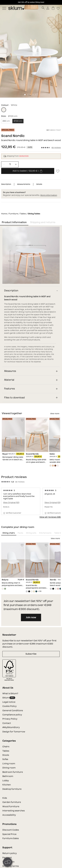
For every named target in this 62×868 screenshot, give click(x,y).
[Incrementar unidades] (16, 164)
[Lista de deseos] (58, 8)
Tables (23, 214)
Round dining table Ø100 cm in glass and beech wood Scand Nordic (36, 462)
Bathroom (8, 776)
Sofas (5, 759)
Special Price (9, 834)
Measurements (24, 184)
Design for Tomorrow (14, 732)
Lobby (6, 781)
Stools (6, 755)
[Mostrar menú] (4, 8)
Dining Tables (34, 214)
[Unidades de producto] (10, 164)
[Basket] (53, 8)
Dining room (9, 768)
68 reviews (56, 148)
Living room (9, 764)
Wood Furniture (11, 806)
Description (6, 184)
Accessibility (9, 815)
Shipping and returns (43, 222)
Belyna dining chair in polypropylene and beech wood (13, 585)
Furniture (14, 214)
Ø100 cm (18, 121)
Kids (5, 798)
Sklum (9, 698)
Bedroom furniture (13, 772)
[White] (4, 110)
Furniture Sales (11, 838)
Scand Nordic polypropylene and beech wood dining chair (37, 588)
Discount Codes (11, 830)
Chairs (6, 747)
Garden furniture (12, 802)
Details (39, 184)
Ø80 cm (6, 121)
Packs (20, 533)
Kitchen (7, 785)
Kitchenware (45, 533)
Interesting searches (14, 811)
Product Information (14, 222)
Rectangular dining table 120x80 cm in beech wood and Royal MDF (13, 460)
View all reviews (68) (50, 517)
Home (4, 214)
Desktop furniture (12, 789)
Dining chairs (9, 533)
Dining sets (31, 533)
